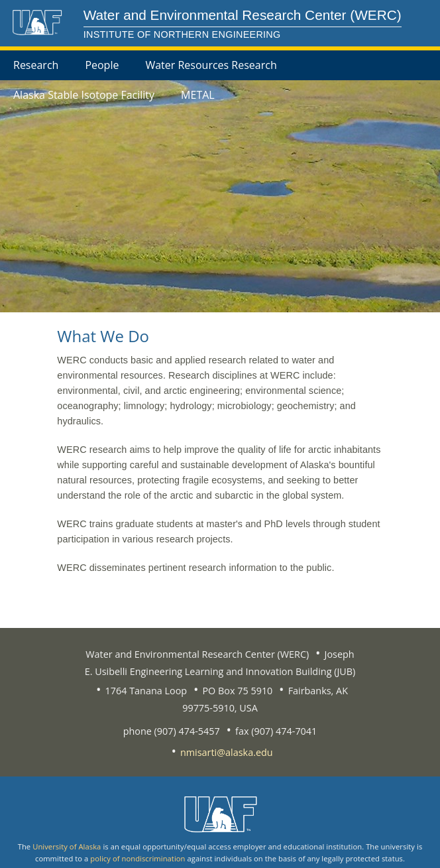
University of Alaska (67, 846)
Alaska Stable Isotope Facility (84, 95)
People (102, 65)
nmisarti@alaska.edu (227, 752)
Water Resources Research (211, 65)
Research (36, 65)
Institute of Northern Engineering (182, 34)
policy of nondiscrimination (137, 858)
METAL (198, 95)
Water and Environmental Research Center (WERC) (243, 15)
